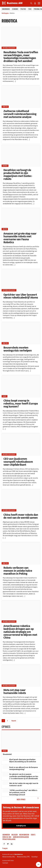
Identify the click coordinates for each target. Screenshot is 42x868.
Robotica (5, 107)
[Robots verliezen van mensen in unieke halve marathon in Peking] (21, 554)
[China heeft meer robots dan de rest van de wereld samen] (21, 501)
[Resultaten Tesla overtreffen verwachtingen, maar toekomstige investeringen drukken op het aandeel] (21, 38)
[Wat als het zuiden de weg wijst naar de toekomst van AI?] (5, 783)
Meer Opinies (28, 799)
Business (5, 166)
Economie (15, 9)
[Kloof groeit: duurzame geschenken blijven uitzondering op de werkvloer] (5, 759)
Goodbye (35, 857)
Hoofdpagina (5, 13)
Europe (5, 396)
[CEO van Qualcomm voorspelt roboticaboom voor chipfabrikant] (21, 445)
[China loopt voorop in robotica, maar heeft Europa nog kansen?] (21, 386)
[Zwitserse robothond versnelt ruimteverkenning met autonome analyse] (21, 97)
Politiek (23, 9)
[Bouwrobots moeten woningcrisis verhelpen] (21, 333)
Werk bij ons (7, 837)
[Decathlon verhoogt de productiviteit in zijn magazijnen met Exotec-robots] (21, 156)
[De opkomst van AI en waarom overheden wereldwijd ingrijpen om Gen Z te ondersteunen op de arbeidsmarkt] (5, 775)
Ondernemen (6, 9)
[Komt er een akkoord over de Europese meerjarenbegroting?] (5, 767)
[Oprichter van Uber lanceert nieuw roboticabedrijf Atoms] (21, 280)
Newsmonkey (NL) (9, 857)
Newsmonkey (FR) (23, 857)
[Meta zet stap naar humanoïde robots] (21, 676)
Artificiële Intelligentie (9, 48)
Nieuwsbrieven (24, 835)
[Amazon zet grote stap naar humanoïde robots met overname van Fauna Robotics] (21, 219)
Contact (5, 863)
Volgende (14, 721)
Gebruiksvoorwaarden (21, 837)
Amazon (5, 229)
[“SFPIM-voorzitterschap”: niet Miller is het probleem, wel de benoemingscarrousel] (5, 791)
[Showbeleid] (21, 741)
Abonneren (6, 835)
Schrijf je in (21, 826)
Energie (5, 751)
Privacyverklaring (9, 839)
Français (5, 848)
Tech (30, 9)
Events (33, 835)
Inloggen (15, 835)
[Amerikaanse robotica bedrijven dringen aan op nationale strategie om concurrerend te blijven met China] (21, 612)
